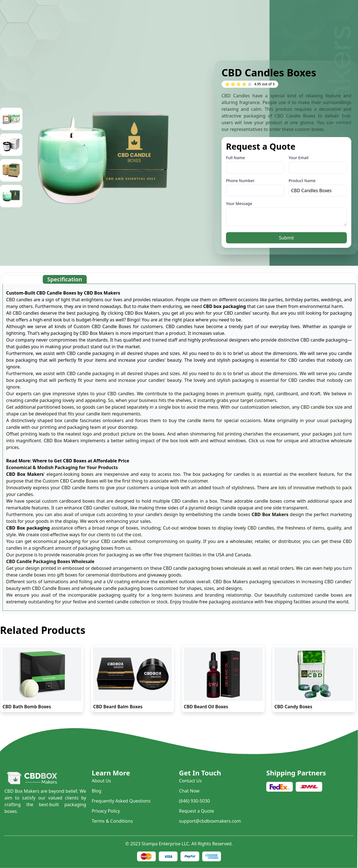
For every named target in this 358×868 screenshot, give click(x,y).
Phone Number (240, 181)
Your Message (239, 204)
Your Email (299, 158)
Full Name (235, 158)
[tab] (23, 279)
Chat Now (189, 791)
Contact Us (190, 781)
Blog (96, 791)
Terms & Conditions (112, 821)
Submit (286, 238)
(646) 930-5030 (194, 801)
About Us (101, 781)
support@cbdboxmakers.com (210, 821)
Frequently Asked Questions (121, 801)
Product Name (302, 181)
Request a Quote (196, 811)
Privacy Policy (106, 811)
